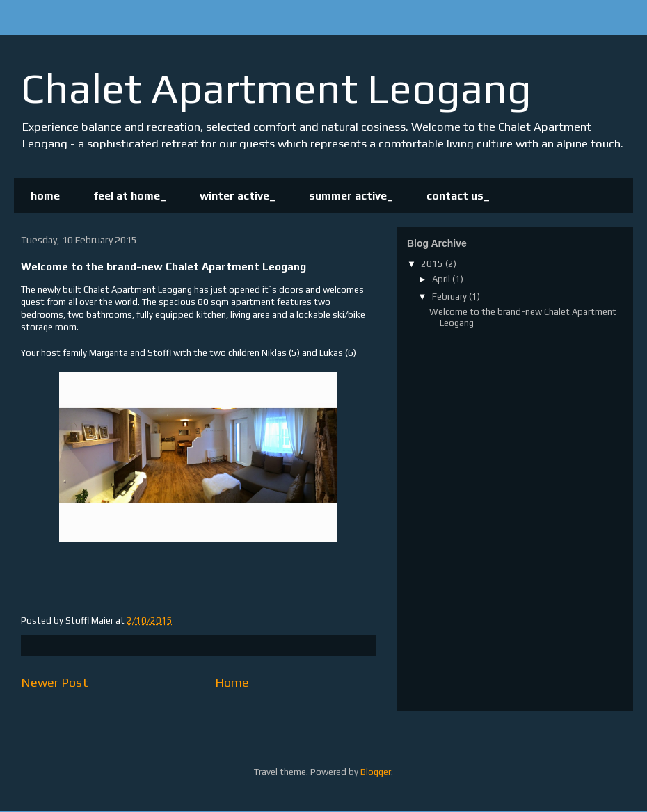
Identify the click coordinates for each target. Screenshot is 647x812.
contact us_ (458, 196)
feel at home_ (130, 196)
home (45, 196)
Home (232, 682)
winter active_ (238, 196)
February (450, 297)
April (442, 279)
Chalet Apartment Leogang (276, 88)
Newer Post (55, 682)
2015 (433, 264)
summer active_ (351, 196)
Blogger (376, 772)
